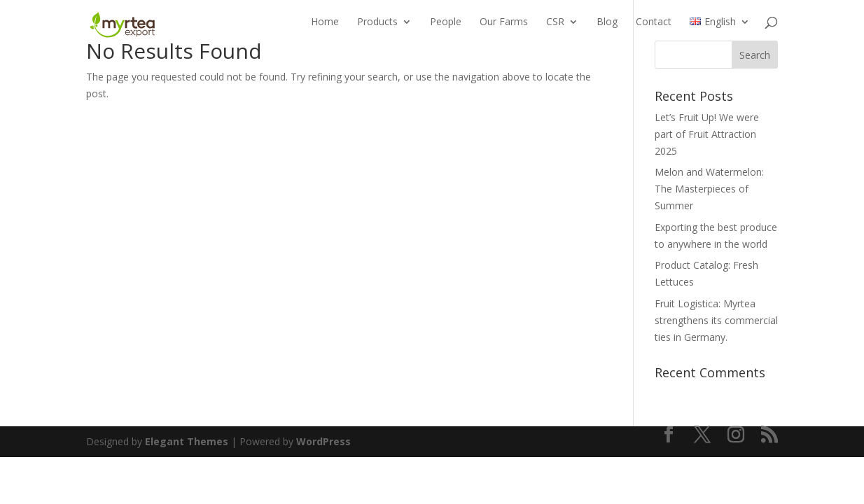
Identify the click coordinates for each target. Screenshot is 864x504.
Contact (654, 29)
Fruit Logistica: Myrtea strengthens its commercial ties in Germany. (716, 320)
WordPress (323, 441)
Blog (607, 29)
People (446, 29)
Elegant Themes (187, 441)
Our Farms (504, 29)
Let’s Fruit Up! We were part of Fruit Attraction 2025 (707, 134)
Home (325, 29)
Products (377, 29)
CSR (555, 29)
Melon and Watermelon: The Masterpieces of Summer (709, 189)
